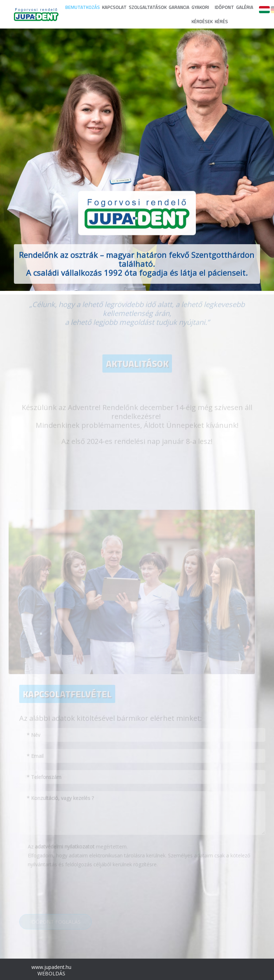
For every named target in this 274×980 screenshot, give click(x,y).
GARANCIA (179, 7)
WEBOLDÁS (51, 973)
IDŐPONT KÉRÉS (224, 14)
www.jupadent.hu (51, 967)
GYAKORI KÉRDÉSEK (202, 14)
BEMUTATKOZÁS (83, 7)
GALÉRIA (245, 7)
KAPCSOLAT (114, 7)
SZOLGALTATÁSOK (148, 7)
